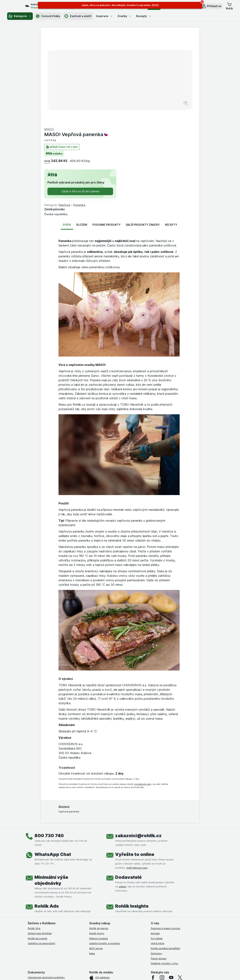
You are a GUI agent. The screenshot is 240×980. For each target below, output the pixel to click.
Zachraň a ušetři (78, 16)
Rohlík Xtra (34, 838)
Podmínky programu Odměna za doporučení (53, 927)
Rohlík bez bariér (38, 848)
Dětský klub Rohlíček (40, 843)
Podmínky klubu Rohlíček (42, 902)
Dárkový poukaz (99, 848)
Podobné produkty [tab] (106, 134)
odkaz (122, 796)
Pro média (157, 848)
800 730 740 (49, 745)
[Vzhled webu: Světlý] (120, 973)
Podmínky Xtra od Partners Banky (47, 897)
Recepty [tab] (171, 134)
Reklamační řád (37, 922)
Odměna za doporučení (41, 853)
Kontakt (155, 843)
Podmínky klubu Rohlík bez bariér (47, 907)
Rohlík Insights (132, 816)
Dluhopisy (156, 863)
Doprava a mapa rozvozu (165, 838)
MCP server (96, 858)
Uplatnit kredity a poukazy (105, 853)
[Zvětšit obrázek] (107, 92)
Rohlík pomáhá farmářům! (165, 858)
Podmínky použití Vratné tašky (46, 917)
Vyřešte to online (135, 764)
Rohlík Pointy (97, 843)
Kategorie (20, 16)
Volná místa (157, 853)
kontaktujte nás (142, 694)
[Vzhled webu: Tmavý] (138, 973)
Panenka (159, 115)
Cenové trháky (48, 16)
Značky (124, 16)
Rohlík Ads (47, 816)
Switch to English (126, 957)
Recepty (144, 16)
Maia (92, 863)
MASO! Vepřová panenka (156, 44)
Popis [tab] (67, 134)
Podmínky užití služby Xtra (43, 892)
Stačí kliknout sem (137, 778)
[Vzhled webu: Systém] (103, 973)
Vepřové (144, 115)
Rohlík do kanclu (99, 838)
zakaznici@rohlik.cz (138, 745)
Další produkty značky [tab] (143, 134)
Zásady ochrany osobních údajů (46, 912)
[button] (212, 6)
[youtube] (171, 887)
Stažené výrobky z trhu (164, 873)
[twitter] (180, 887)
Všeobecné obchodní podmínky (46, 887)
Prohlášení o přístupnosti (42, 932)
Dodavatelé (128, 787)
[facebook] (153, 887)
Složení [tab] (82, 134)
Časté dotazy (159, 868)
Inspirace (104, 16)
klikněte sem (70, 948)
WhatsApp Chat (53, 764)
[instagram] (162, 887)
